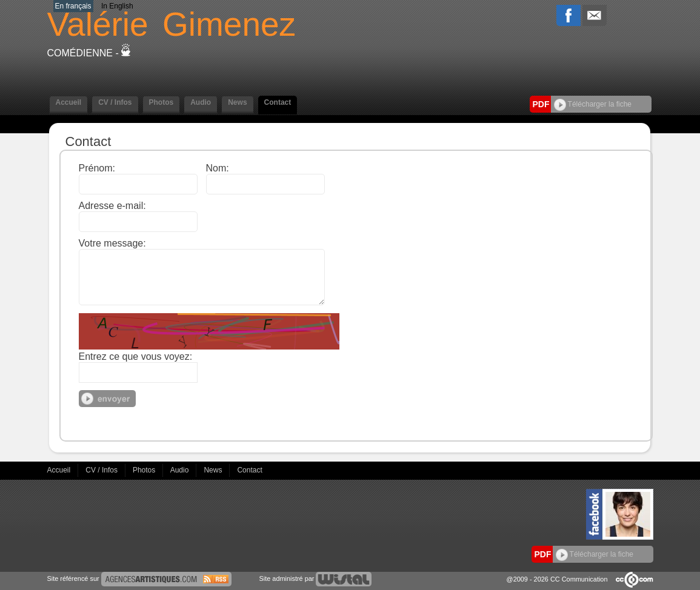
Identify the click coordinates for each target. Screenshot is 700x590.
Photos (162, 102)
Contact (278, 102)
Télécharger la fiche (593, 104)
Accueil (69, 102)
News (237, 102)
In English (117, 6)
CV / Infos (115, 102)
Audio (201, 102)
